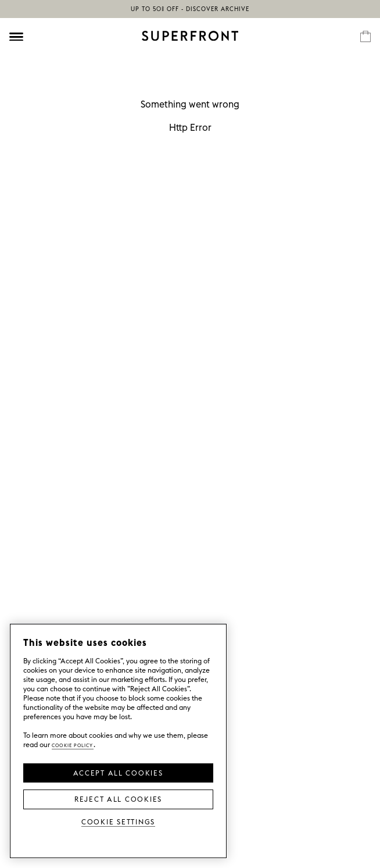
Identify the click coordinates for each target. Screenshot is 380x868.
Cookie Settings (118, 821)
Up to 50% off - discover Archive (190, 9)
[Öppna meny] (16, 37)
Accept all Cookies (118, 772)
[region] (118, 741)
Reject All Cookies (118, 798)
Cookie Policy (73, 744)
